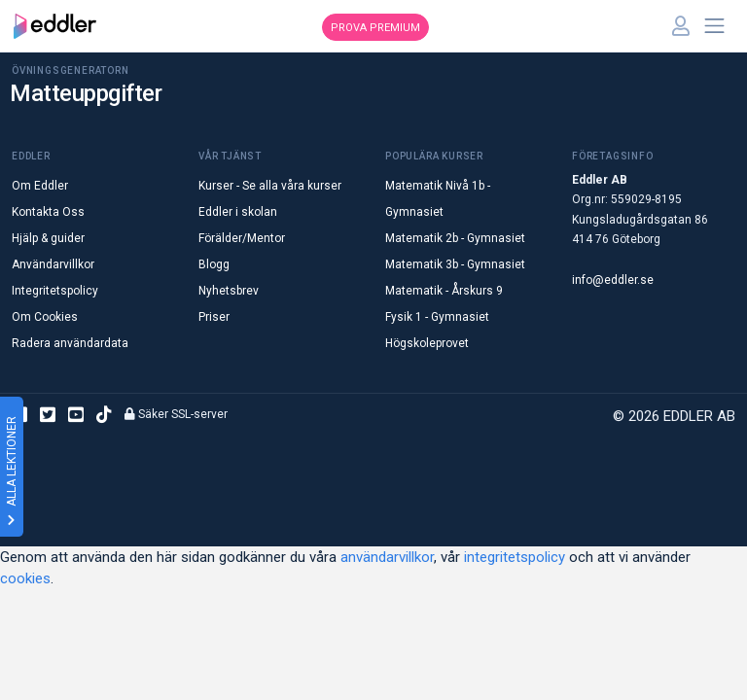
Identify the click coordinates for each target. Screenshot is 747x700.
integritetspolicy (515, 557)
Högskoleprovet (427, 343)
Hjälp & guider (48, 238)
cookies (25, 578)
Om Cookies (45, 317)
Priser (214, 317)
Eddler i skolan (238, 212)
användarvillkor (387, 557)
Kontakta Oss (48, 212)
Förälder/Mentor (242, 238)
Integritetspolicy (55, 291)
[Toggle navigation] (715, 26)
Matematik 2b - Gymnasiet (455, 238)
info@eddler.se (613, 280)
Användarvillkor (53, 264)
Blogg (214, 264)
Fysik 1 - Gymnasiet (437, 317)
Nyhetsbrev (229, 291)
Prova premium (375, 28)
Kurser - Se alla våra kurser (270, 186)
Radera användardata (70, 343)
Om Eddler (40, 186)
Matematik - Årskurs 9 (444, 291)
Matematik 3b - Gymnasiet (455, 264)
